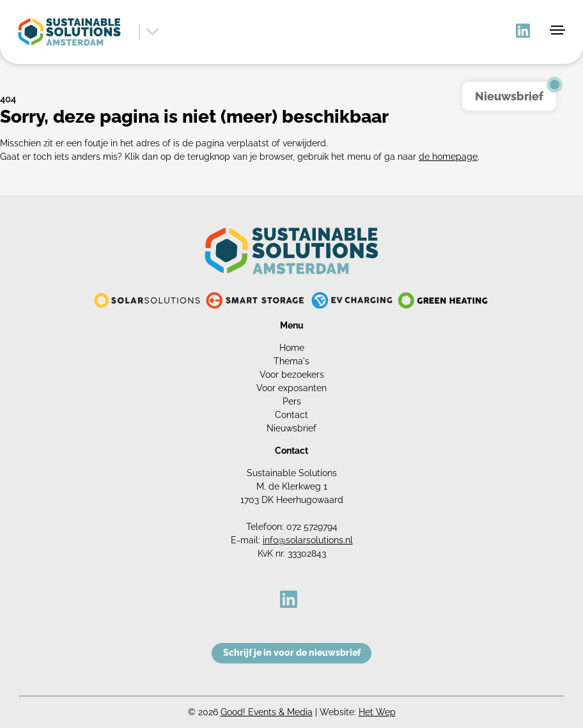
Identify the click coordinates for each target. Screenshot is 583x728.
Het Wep (377, 712)
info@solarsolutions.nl (308, 540)
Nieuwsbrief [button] (509, 96)
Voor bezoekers (292, 375)
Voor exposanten (291, 388)
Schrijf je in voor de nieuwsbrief (292, 653)
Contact (291, 415)
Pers (292, 401)
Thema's (291, 361)
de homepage (448, 157)
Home (292, 348)
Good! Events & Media (267, 712)
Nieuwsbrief (291, 428)
